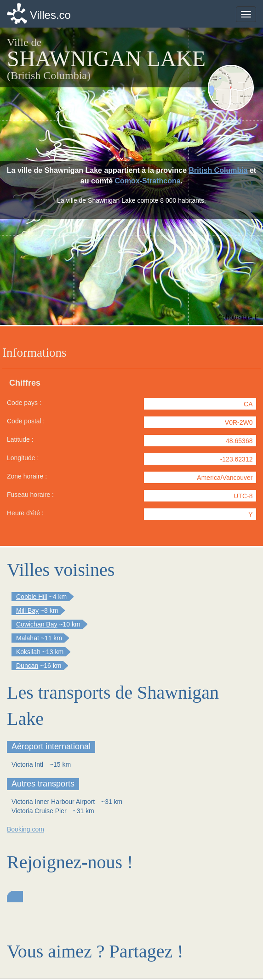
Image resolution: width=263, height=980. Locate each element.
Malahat (28, 638)
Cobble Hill (32, 597)
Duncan (27, 666)
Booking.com (26, 829)
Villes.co (50, 15)
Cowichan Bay (37, 624)
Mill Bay (27, 610)
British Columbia (218, 170)
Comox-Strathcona (148, 181)
